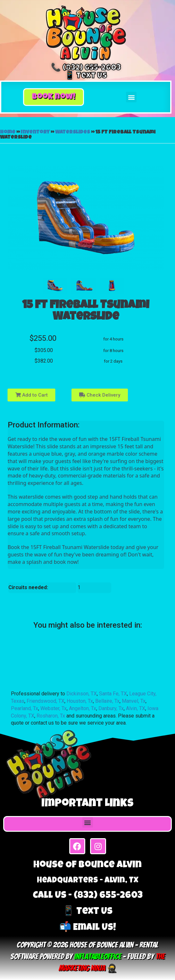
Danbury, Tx (111, 708)
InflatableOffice (98, 956)
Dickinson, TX (82, 694)
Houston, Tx (80, 701)
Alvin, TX (136, 708)
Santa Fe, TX (113, 694)
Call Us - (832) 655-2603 (88, 896)
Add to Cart (32, 395)
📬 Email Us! (88, 928)
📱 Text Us (86, 76)
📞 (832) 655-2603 (86, 68)
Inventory (35, 133)
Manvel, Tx (134, 701)
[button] (54, 97)
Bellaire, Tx (107, 701)
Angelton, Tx (83, 708)
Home (8, 133)
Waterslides (73, 133)
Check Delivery (100, 395)
